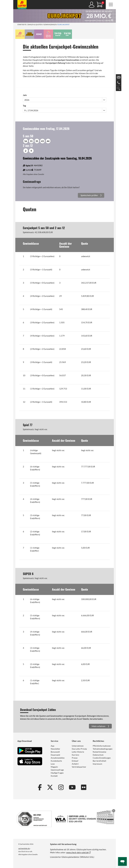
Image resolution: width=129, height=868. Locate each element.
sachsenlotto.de (24, 848)
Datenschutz (98, 755)
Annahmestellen (58, 758)
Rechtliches (98, 741)
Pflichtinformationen (102, 746)
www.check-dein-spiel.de (77, 852)
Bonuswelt (55, 752)
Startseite (22, 24)
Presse (75, 758)
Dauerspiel (55, 755)
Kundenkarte (56, 761)
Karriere (75, 755)
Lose (53, 764)
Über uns (76, 741)
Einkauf (75, 761)
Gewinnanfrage (57, 770)
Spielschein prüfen (89, 195)
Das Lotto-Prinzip (79, 749)
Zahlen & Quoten (35, 24)
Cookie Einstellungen (102, 758)
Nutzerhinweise (99, 752)
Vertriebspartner (79, 767)
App (53, 746)
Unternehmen (78, 746)
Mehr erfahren (99, 726)
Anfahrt (75, 764)
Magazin (54, 767)
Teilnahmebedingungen (103, 749)
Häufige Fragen (57, 773)
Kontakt (54, 776)
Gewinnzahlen (50, 24)
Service (55, 741)
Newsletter (55, 749)
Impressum (97, 764)
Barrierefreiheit (99, 761)
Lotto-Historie (78, 752)
